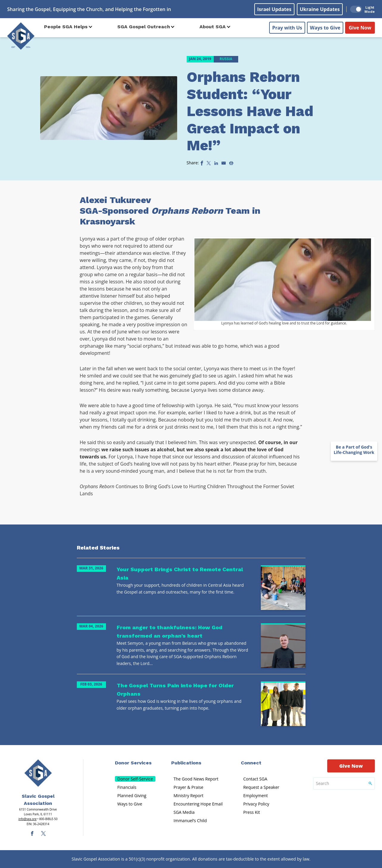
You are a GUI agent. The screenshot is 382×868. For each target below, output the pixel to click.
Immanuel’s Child (190, 821)
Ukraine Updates (320, 9)
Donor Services (133, 763)
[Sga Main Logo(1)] (38, 773)
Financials (127, 787)
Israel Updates (274, 9)
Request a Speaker (261, 787)
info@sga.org (28, 819)
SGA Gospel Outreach (144, 27)
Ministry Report (188, 796)
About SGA (213, 27)
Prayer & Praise (188, 787)
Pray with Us (287, 27)
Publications (186, 763)
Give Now (360, 27)
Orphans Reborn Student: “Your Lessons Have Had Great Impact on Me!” (250, 111)
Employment (256, 796)
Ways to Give (325, 27)
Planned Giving (132, 796)
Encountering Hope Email (198, 804)
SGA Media (184, 812)
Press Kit (252, 812)
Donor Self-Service (135, 779)
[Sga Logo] (21, 35)
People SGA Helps (66, 27)
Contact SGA (255, 779)
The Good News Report (196, 779)
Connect (251, 763)
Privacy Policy (256, 804)
